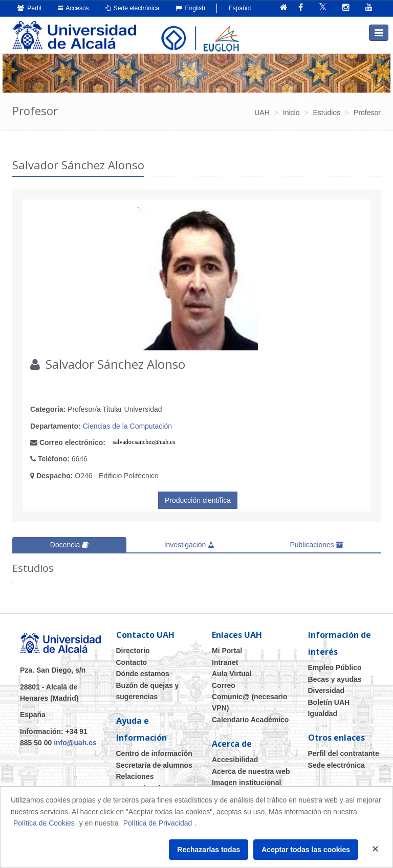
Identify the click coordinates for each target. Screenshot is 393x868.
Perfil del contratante (344, 753)
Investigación (190, 545)
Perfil (29, 8)
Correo (224, 685)
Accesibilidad (235, 760)
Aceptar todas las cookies (306, 850)
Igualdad (323, 714)
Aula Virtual (232, 674)
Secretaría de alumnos (154, 765)
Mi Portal (227, 651)
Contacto (132, 662)
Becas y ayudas (335, 679)
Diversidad (326, 691)
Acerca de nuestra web (251, 771)
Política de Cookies (44, 823)
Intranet (225, 662)
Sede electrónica (133, 8)
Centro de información (154, 753)
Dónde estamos (143, 674)
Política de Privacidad (158, 823)
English (190, 8)
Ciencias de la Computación (127, 426)
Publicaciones (316, 545)
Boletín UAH (329, 702)
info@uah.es (75, 743)
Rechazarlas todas (209, 850)
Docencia (69, 545)
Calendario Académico (250, 720)
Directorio (133, 651)
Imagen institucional (246, 783)
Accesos (73, 8)
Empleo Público (335, 667)
